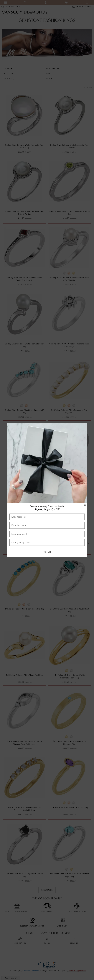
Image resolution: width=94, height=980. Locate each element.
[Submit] (47, 552)
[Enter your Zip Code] (47, 542)
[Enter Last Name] (47, 525)
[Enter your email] (47, 534)
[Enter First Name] (47, 517)
